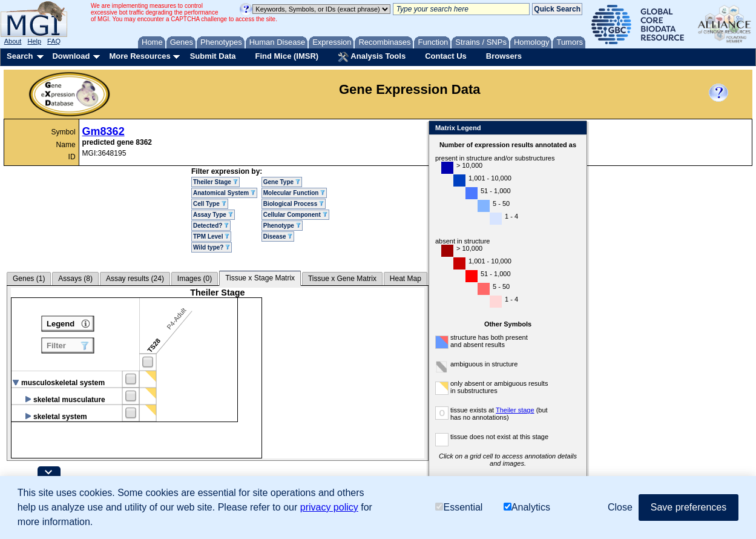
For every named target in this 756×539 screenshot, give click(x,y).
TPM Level (211, 236)
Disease (278, 236)
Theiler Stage (215, 182)
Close (575, 129)
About (13, 41)
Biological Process (294, 204)
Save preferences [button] (689, 507)
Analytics (527, 507)
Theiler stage (515, 410)
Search (20, 56)
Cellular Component (295, 215)
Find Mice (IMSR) (287, 56)
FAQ (54, 41)
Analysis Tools (372, 57)
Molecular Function (294, 193)
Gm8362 (104, 131)
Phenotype (282, 226)
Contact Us (446, 56)
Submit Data (213, 56)
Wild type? (212, 247)
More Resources (140, 56)
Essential (459, 507)
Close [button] (620, 507)
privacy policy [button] (329, 507)
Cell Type (210, 204)
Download (71, 56)
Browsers (504, 56)
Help (34, 41)
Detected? (211, 226)
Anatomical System (224, 193)
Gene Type (282, 182)
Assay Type (213, 215)
